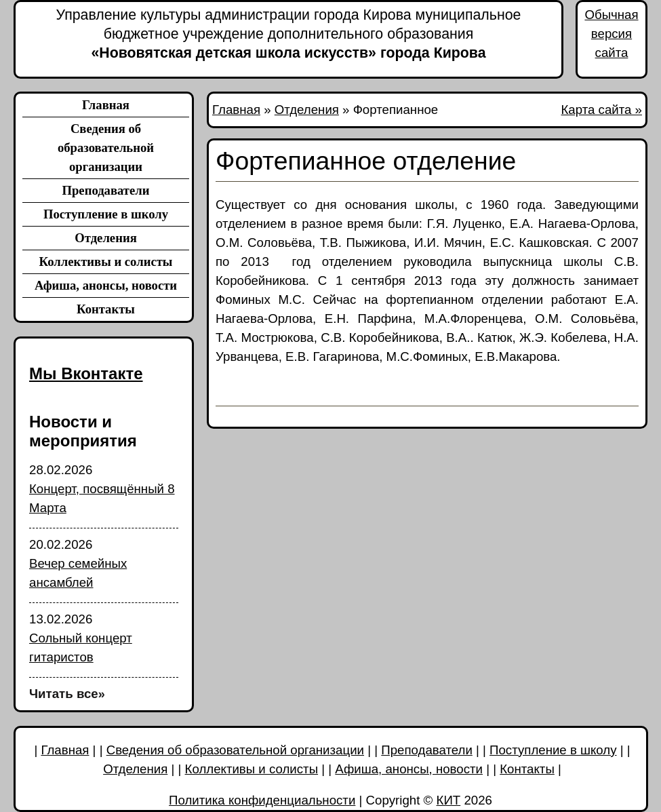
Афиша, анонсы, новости (106, 285)
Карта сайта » (602, 110)
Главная (106, 105)
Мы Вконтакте (86, 373)
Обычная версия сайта (611, 34)
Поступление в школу (106, 214)
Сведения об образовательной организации (106, 148)
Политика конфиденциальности (262, 800)
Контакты (106, 309)
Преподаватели (105, 190)
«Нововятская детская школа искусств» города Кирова (288, 33)
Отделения (106, 238)
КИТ (449, 800)
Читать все (67, 694)
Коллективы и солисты (106, 262)
